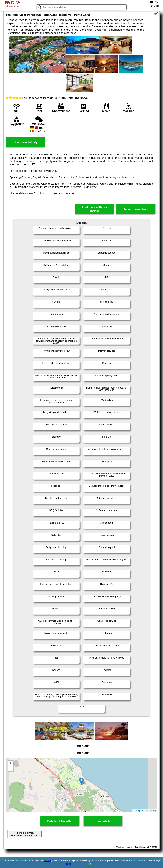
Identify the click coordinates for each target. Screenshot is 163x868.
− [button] (11, 769)
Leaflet (136, 811)
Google (48, 860)
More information (136, 209)
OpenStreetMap (149, 811)
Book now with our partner (94, 209)
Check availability (25, 142)
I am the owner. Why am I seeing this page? (25, 834)
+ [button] (11, 763)
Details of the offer (60, 821)
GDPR (68, 864)
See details (103, 821)
